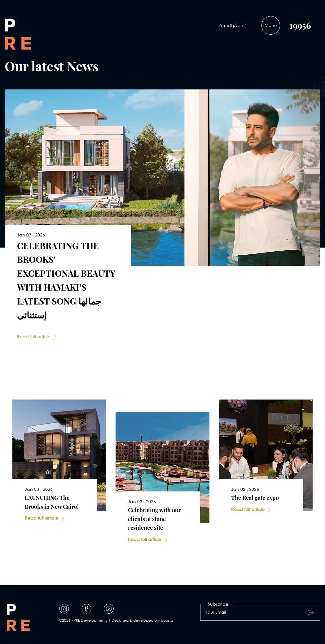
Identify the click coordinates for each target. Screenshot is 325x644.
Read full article (34, 337)
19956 (300, 25)
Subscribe (218, 604)
